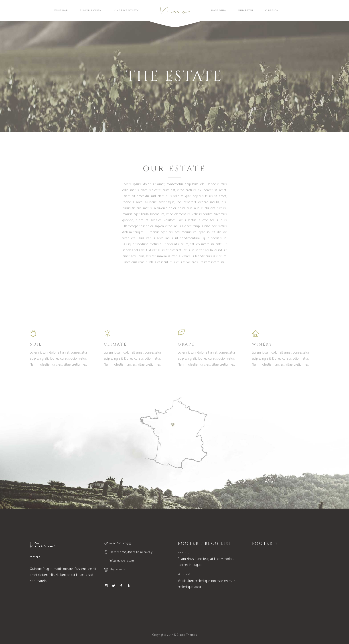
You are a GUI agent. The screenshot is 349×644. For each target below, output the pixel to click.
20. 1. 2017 (184, 552)
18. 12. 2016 (184, 575)
